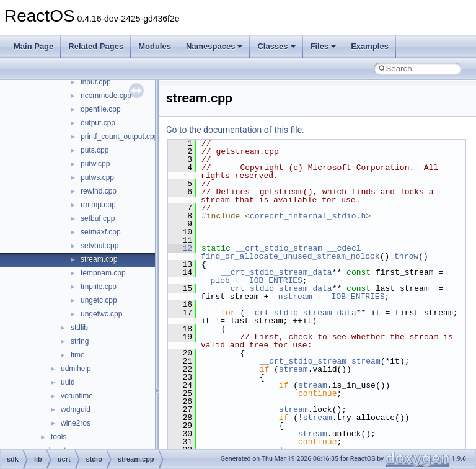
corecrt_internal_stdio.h (308, 216)
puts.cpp (95, 150)
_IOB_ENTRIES (273, 280)
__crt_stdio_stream (279, 248)
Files (324, 46)
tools (59, 437)
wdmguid (76, 409)
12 (180, 248)
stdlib (79, 328)
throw (406, 256)
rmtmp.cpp (98, 205)
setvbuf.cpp (99, 246)
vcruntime (77, 396)
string (80, 341)
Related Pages (96, 46)
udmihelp (76, 368)
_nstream (293, 297)
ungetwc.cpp (101, 314)
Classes (276, 46)
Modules (155, 46)
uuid (68, 382)
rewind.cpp (99, 191)
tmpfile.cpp (99, 287)
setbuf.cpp (98, 218)
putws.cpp (97, 177)
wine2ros (76, 423)
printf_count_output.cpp (119, 136)
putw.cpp (95, 164)
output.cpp (98, 123)
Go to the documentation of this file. (235, 130)
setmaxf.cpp (101, 232)
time (78, 355)
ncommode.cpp (106, 96)
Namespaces (214, 46)
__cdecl (344, 248)
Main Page (33, 46)
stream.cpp (99, 259)
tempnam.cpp (103, 273)
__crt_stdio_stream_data (276, 272)
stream (366, 361)
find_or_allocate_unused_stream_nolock (290, 256)
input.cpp (96, 82)
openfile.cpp (101, 109)
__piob (215, 280)
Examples (370, 46)
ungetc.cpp (99, 300)
